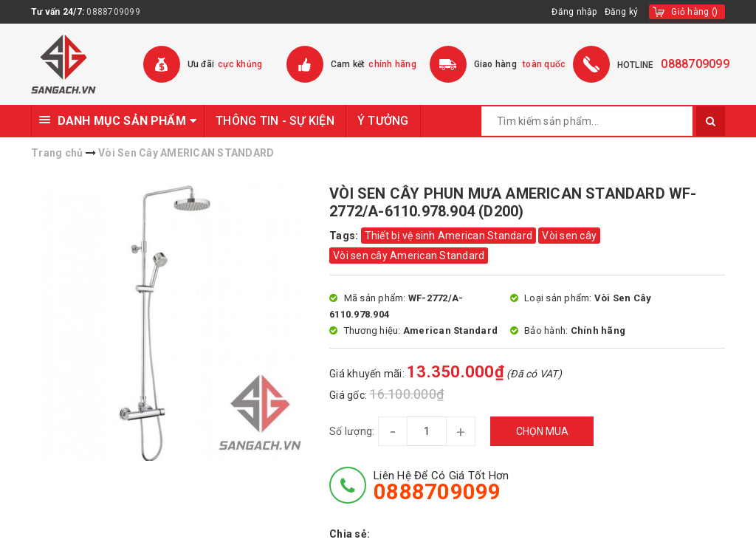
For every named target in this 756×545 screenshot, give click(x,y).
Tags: (345, 236)
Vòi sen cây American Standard (409, 256)
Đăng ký (622, 12)
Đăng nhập (574, 12)
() (694, 12)
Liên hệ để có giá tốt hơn (441, 486)
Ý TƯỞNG (383, 121)
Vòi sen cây (569, 236)
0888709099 (113, 12)
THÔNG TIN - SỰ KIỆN (275, 121)
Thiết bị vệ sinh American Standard (449, 236)
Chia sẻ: (350, 534)
